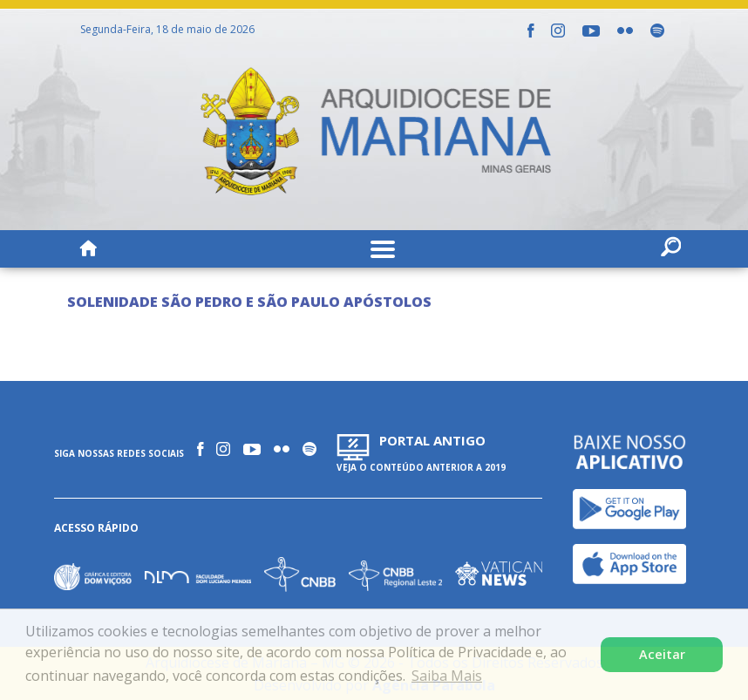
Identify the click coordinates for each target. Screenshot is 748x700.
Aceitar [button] (662, 654)
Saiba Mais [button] (447, 676)
